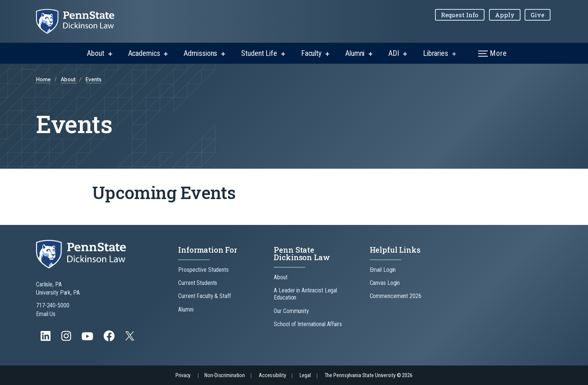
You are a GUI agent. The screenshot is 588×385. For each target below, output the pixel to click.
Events (93, 80)
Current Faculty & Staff (204, 296)
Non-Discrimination (225, 375)
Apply (505, 15)
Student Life (259, 53)
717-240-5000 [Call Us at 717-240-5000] (53, 305)
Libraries (436, 53)
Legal (305, 375)
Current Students (198, 283)
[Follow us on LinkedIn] (46, 339)
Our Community (291, 311)
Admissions (200, 53)
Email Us (46, 314)
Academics (144, 53)
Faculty (311, 53)
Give (538, 15)
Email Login (383, 270)
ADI (394, 53)
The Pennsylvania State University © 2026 (369, 375)
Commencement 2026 (396, 296)
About (95, 53)
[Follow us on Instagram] (67, 339)
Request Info (460, 15)
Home (43, 80)
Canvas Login (385, 283)
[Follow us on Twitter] (130, 338)
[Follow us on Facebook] (110, 339)
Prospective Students (203, 270)
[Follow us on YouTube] (88, 339)
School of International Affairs (308, 324)
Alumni (355, 53)
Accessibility (272, 375)
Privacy (183, 375)
